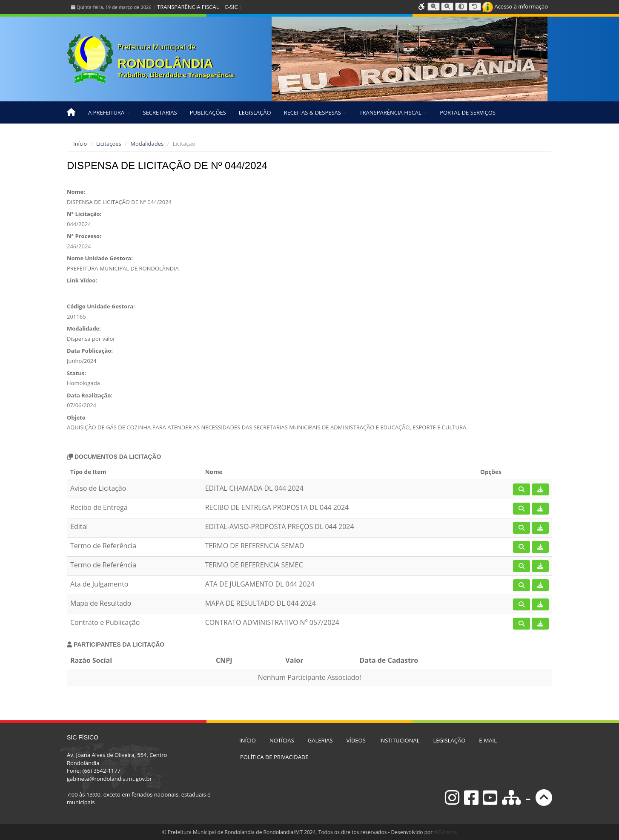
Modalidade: (84, 328)
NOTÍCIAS (282, 740)
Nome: (76, 192)
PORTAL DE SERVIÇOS (468, 112)
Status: (76, 373)
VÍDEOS (356, 740)
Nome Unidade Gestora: (100, 258)
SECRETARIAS (160, 112)
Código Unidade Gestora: (101, 306)
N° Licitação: (84, 214)
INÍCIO (248, 740)
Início (80, 144)
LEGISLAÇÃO (255, 112)
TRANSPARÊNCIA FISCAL (188, 7)
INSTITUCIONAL (400, 740)
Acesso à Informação (515, 6)
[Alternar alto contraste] (461, 7)
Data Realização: (90, 395)
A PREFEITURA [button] (109, 112)
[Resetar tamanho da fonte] (475, 7)
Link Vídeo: (82, 280)
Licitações (109, 144)
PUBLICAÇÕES (208, 112)
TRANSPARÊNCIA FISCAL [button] (393, 112)
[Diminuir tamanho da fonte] (434, 7)
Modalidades (147, 144)
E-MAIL (488, 740)
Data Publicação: (90, 351)
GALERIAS (320, 740)
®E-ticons (445, 832)
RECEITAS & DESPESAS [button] (315, 112)
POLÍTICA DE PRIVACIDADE (274, 757)
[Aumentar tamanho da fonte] (447, 7)
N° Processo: (84, 236)
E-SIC (231, 7)
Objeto (76, 417)
